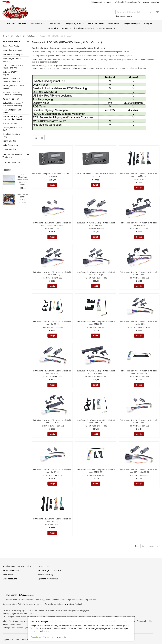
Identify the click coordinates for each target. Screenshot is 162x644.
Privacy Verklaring (45, 575)
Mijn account (97, 2)
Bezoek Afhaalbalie (11, 570)
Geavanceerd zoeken (124, 16)
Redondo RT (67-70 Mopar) (11, 73)
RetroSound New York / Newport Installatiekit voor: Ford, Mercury (139, 175)
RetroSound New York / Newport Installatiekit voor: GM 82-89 (96, 224)
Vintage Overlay (9, 149)
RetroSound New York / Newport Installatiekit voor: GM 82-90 (139, 224)
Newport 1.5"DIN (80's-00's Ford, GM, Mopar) (13, 118)
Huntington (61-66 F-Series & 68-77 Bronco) (12, 93)
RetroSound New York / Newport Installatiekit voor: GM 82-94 (139, 273)
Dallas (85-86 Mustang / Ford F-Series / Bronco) (13, 104)
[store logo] (15, 12)
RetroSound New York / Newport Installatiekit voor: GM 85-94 (52, 323)
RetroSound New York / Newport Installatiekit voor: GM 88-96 (139, 323)
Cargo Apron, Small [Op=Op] (23, 197)
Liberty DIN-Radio (10, 141)
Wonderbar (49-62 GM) (12, 50)
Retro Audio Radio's (30, 36)
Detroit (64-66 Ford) (11, 99)
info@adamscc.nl (27, 595)
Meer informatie (59, 637)
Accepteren (36, 637)
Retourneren (8, 575)
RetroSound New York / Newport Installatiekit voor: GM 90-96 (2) (139, 372)
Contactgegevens (10, 579)
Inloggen (108, 2)
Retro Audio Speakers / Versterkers (12, 156)
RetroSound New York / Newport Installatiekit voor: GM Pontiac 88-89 (139, 471)
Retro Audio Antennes (12, 162)
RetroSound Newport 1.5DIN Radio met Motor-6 (96, 173)
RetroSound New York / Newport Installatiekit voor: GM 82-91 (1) (52, 273)
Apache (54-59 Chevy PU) (13, 54)
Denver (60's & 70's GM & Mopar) (13, 87)
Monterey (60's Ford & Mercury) (12, 60)
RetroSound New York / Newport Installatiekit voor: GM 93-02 (139, 421)
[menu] (81, 26)
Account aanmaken (151, 2)
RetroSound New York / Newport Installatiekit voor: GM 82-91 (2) (96, 273)
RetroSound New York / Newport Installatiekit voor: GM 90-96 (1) (96, 372)
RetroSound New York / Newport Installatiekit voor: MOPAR (52, 520)
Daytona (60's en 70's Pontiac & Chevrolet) (11, 80)
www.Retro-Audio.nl (73, 604)
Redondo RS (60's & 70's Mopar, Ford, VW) (13, 67)
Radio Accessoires (10, 145)
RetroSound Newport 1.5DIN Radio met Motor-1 (52, 173)
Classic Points (43, 566)
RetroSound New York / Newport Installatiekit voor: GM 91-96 (96, 421)
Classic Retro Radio (11, 46)
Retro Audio (15, 36)
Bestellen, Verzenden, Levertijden (17, 566)
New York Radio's (10, 123)
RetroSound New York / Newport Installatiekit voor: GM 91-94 (52, 421)
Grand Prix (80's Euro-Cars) (12, 135)
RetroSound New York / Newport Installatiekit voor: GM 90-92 (52, 372)
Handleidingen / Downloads (49, 570)
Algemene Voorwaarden (48, 579)
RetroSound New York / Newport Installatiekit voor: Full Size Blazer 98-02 (52, 224)
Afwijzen (46, 637)
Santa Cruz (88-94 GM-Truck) (12, 111)
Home (5, 36)
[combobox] (134, 12)
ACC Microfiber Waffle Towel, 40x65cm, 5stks (23, 180)
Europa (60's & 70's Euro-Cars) (13, 129)
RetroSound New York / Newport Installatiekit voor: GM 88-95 (96, 323)
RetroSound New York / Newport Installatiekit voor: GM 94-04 (52, 471)
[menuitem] (17, 23)
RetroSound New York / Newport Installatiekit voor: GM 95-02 (96, 471)
